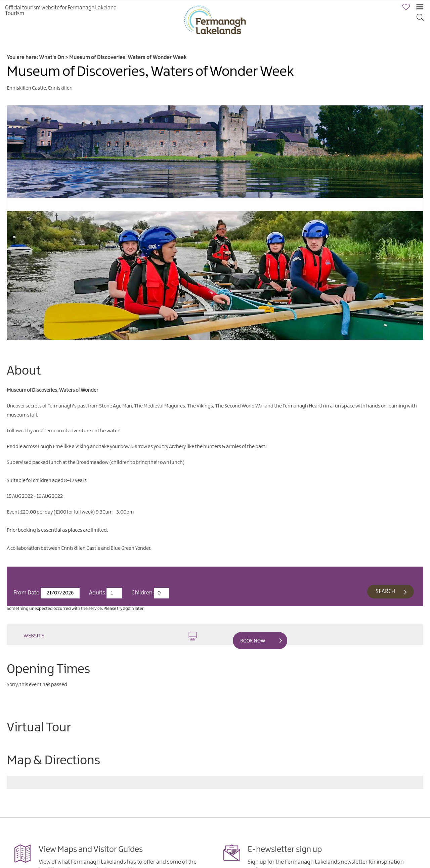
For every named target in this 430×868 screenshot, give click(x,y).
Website (110, 636)
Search (385, 592)
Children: (143, 593)
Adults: (98, 593)
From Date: (27, 593)
